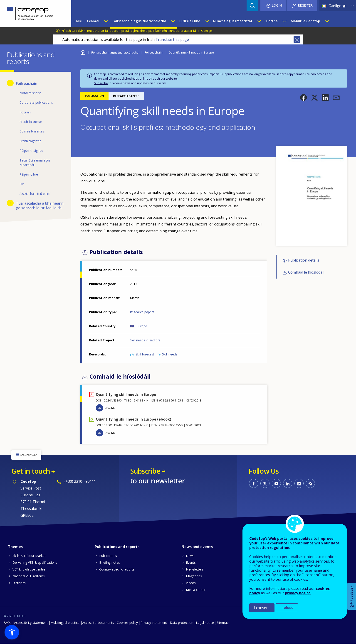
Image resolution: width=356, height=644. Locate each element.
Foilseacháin (153, 52)
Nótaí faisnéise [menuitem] (31, 93)
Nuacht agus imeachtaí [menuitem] (233, 21)
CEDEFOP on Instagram (299, 483)
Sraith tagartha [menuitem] (30, 141)
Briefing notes (110, 562)
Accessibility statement (31, 623)
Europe (142, 326)
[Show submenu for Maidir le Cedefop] (327, 21)
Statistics (19, 583)
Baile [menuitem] (78, 21)
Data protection (182, 623)
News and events (197, 547)
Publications (108, 556)
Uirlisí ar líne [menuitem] (190, 21)
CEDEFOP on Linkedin (288, 483)
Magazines (194, 576)
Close (297, 39)
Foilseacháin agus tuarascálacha (115, 52)
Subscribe (101, 83)
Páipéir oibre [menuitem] (29, 174)
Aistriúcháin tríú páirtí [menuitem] (35, 194)
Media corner (196, 590)
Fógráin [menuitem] (25, 112)
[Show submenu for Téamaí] (106, 21)
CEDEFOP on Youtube (276, 483)
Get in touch (31, 471)
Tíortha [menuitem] (272, 21)
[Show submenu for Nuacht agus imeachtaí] (259, 21)
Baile (83, 52)
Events (191, 562)
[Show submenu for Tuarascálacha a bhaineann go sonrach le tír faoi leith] (10, 203)
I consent (262, 608)
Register (305, 5)
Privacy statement (154, 623)
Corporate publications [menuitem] (36, 102)
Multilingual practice (65, 623)
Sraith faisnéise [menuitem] (31, 122)
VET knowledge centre (29, 569)
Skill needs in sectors (145, 340)
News (190, 556)
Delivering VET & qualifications (35, 562)
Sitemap (223, 623)
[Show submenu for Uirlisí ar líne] (207, 21)
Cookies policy (127, 623)
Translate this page (172, 39)
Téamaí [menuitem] (93, 21)
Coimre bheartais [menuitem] (32, 131)
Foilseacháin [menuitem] (27, 83)
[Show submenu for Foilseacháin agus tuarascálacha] (173, 21)
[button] (304, 98)
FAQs (7, 623)
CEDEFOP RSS (310, 483)
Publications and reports (117, 547)
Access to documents (98, 623)
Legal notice (205, 623)
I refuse (287, 608)
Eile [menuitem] (22, 184)
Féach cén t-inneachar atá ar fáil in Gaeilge (182, 31)
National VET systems (29, 576)
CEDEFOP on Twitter (265, 483)
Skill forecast (145, 354)
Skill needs (170, 354)
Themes (15, 547)
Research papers (142, 312)
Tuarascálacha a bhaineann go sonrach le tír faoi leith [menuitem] (40, 206)
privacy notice (298, 593)
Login (277, 5)
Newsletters (195, 569)
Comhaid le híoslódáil (306, 272)
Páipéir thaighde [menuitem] (31, 151)
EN (99, 408)
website (171, 78)
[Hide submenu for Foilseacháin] (10, 83)
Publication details (304, 260)
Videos (191, 583)
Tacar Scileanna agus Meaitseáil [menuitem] (35, 163)
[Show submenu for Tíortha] (284, 21)
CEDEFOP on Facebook (254, 483)
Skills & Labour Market (29, 556)
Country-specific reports (117, 569)
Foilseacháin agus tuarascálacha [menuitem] (139, 21)
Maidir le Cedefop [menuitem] (305, 21)
